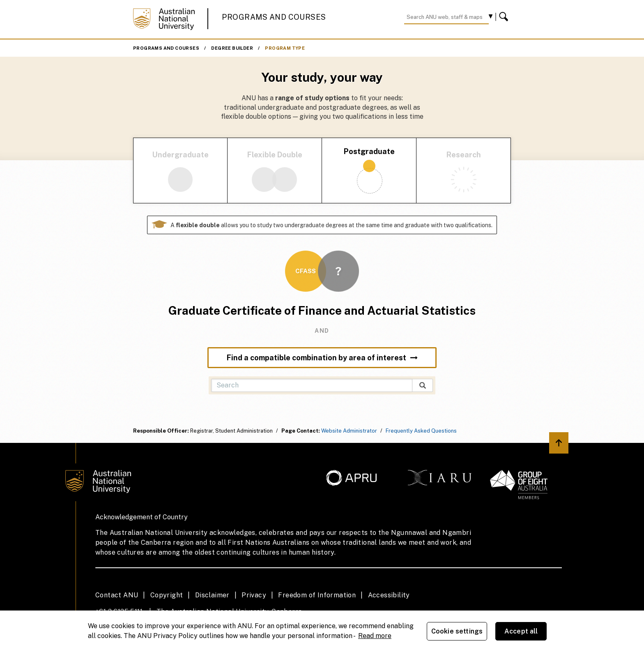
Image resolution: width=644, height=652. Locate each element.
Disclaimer (212, 595)
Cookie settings (457, 631)
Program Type (285, 48)
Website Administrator (349, 431)
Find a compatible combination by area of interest (322, 358)
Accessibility (389, 595)
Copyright (167, 595)
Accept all (521, 631)
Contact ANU (117, 595)
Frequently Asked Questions (421, 431)
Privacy (254, 595)
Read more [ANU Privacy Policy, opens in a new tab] (375, 636)
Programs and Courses (274, 17)
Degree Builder (232, 48)
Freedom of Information (317, 595)
